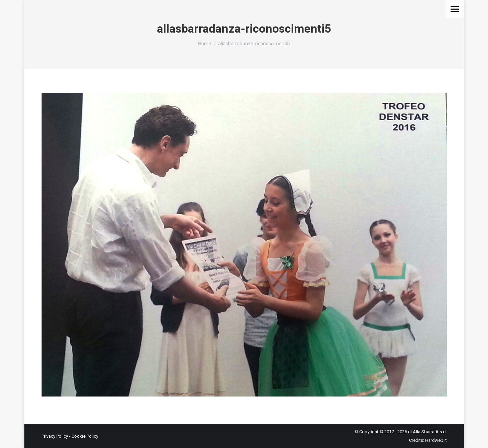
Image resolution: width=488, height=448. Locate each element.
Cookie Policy (85, 436)
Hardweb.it (436, 440)
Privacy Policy (55, 436)
